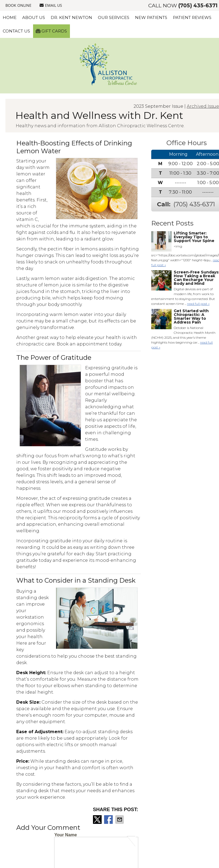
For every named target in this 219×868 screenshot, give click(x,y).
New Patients (151, 17)
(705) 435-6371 (198, 6)
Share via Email (120, 820)
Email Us (51, 5)
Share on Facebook (109, 820)
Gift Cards (51, 31)
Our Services (114, 17)
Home (10, 17)
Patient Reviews (192, 17)
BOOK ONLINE (18, 5)
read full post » (198, 304)
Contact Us (16, 31)
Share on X (98, 820)
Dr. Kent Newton (71, 17)
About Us (34, 17)
